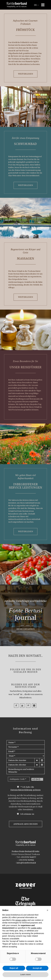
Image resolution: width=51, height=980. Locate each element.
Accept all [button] (37, 968)
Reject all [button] (14, 968)
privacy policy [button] (21, 920)
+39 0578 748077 (28, 857)
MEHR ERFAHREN (26, 629)
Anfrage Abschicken (26, 824)
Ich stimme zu (27, 814)
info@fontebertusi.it (26, 863)
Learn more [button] (25, 974)
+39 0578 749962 (26, 860)
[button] (47, 910)
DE (36, 5)
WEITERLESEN (26, 74)
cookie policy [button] (36, 928)
